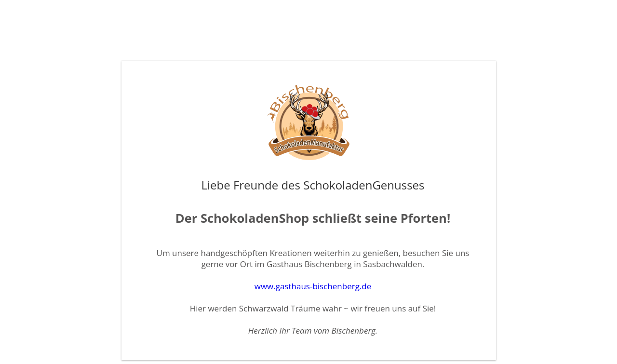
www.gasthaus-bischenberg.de (313, 286)
